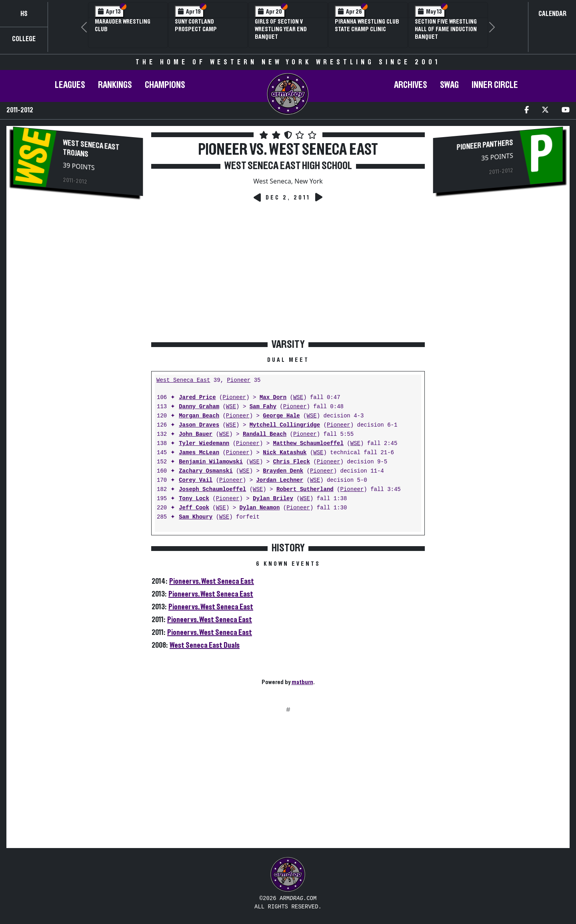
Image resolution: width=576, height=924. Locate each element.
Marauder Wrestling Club (123, 25)
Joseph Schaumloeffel (212, 490)
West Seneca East (183, 380)
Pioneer (239, 380)
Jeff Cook (194, 508)
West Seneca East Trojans (91, 149)
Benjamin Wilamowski (211, 462)
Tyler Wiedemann (204, 444)
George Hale (281, 416)
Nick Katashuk (285, 453)
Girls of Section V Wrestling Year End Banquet (281, 29)
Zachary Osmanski (206, 471)
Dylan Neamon (259, 508)
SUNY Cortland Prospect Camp (196, 25)
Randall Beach (265, 434)
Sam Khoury (196, 517)
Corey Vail (196, 480)
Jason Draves (199, 425)
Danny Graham (199, 407)
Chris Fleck (291, 462)
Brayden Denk (283, 471)
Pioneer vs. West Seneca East (212, 581)
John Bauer (196, 434)
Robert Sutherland (305, 490)
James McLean (199, 453)
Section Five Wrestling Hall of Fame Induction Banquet (446, 29)
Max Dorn (273, 398)
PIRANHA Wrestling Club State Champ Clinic (367, 25)
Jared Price (197, 398)
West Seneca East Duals (205, 645)
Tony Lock (194, 499)
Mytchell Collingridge (285, 425)
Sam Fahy (263, 407)
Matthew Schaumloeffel (308, 444)
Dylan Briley (273, 499)
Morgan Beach (199, 416)
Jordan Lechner (280, 480)
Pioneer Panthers (485, 145)
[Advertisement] (78, 266)
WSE (298, 398)
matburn (302, 682)
